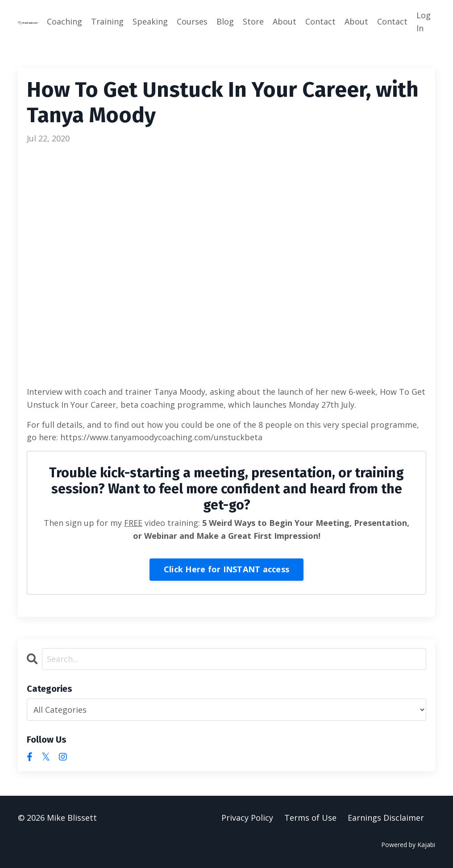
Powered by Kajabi (408, 845)
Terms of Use (310, 818)
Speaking (150, 21)
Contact (320, 21)
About (285, 21)
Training (107, 21)
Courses (192, 21)
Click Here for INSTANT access (226, 569)
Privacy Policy (247, 818)
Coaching (64, 21)
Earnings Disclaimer (386, 818)
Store (253, 21)
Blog (225, 21)
